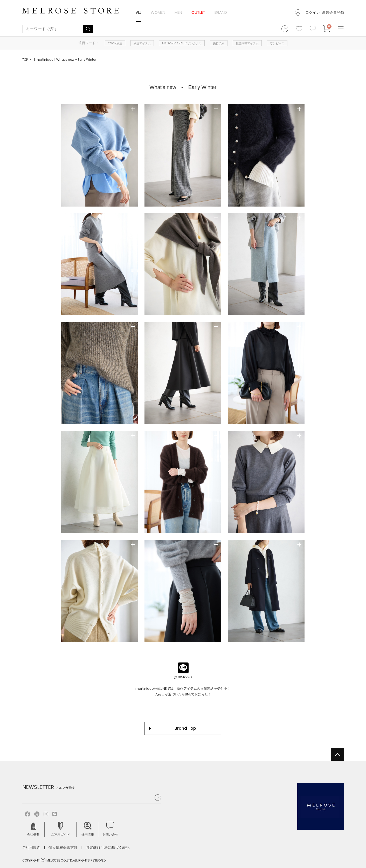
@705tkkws (183, 677)
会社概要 (33, 829)
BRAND (221, 12)
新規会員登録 (333, 12)
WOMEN (158, 12)
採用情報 (88, 829)
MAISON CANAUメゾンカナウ (182, 43)
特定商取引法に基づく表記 (108, 848)
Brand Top (185, 728)
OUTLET (198, 12)
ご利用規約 (31, 848)
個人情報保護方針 (63, 848)
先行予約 (219, 43)
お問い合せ (110, 829)
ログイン (313, 12)
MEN (178, 12)
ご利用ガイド (60, 829)
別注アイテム (142, 43)
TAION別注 (115, 43)
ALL (139, 12)
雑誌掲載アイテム (247, 43)
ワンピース (277, 43)
